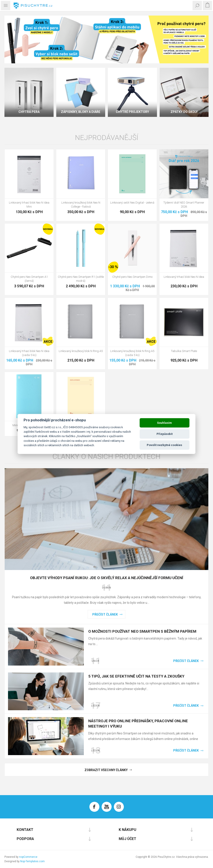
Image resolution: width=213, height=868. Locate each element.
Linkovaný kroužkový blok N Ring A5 (81, 351)
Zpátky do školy (184, 112)
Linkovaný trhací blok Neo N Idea (184, 277)
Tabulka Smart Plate (184, 351)
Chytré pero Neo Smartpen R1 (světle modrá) (81, 279)
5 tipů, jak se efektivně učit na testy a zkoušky (136, 676)
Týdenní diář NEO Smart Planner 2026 (184, 205)
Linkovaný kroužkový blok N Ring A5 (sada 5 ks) (132, 353)
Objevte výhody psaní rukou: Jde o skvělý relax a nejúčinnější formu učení (107, 578)
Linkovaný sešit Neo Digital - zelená (132, 203)
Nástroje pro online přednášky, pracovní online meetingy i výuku (138, 724)
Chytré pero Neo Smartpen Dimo (132, 277)
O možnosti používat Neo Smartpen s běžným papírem (142, 631)
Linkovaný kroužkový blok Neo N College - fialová (81, 205)
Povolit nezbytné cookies (164, 445)
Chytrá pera (29, 112)
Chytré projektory (132, 112)
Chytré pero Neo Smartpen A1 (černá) (29, 279)
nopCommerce (28, 857)
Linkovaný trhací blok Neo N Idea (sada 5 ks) (29, 353)
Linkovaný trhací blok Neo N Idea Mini (29, 205)
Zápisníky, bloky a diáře (81, 112)
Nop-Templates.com (32, 861)
